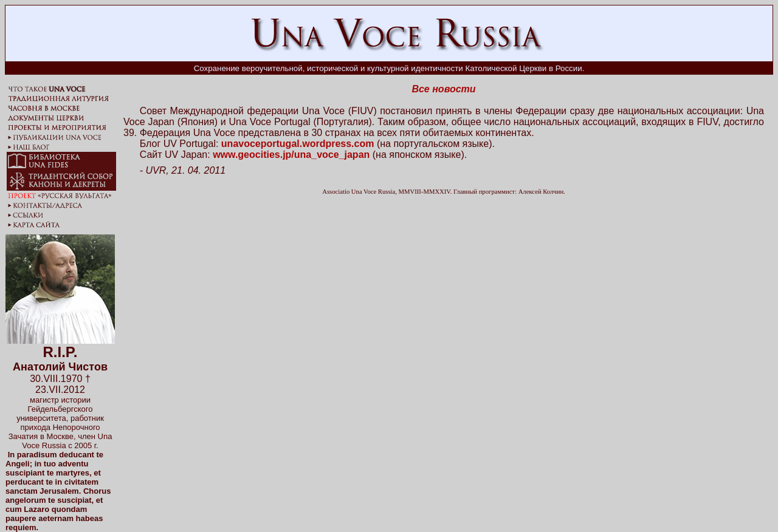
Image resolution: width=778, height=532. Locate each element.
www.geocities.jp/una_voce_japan (291, 155)
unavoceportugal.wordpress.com (298, 144)
